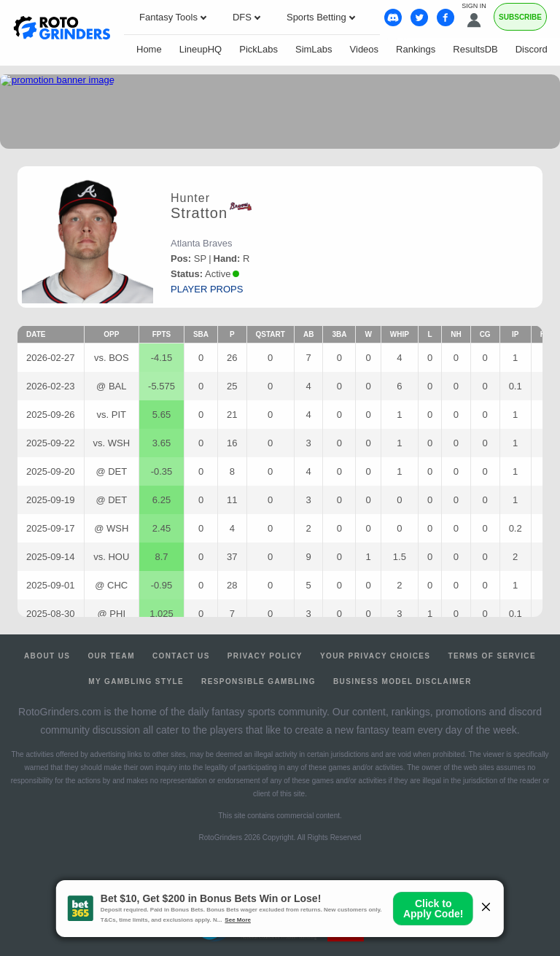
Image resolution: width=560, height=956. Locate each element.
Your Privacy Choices (376, 656)
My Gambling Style (136, 681)
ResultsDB (475, 49)
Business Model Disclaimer (402, 681)
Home (149, 49)
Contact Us (181, 656)
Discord (532, 49)
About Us (47, 656)
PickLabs (258, 49)
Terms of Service (492, 656)
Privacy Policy (265, 656)
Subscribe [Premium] (520, 17)
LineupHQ (201, 49)
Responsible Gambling (258, 681)
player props (207, 289)
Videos (365, 49)
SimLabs (314, 49)
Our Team (111, 656)
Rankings (416, 49)
